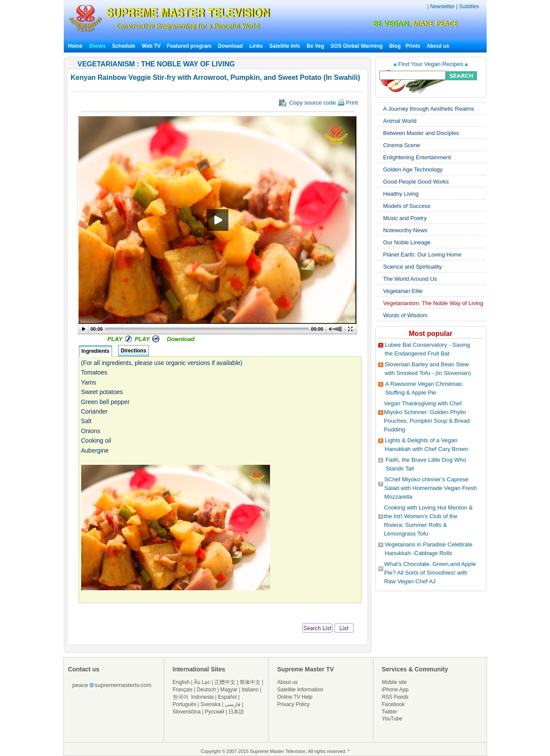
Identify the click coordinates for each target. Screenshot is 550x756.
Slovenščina (187, 712)
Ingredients (96, 351)
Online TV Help (295, 697)
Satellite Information (300, 690)
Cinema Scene (402, 145)
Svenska (211, 704)
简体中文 (250, 682)
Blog (395, 46)
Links (256, 46)
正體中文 (225, 682)
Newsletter (443, 7)
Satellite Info (285, 46)
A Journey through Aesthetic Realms (429, 109)
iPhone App (395, 690)
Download (230, 46)
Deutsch (206, 690)
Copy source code (319, 103)
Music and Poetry (405, 218)
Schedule (124, 46)
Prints (413, 46)
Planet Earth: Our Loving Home (423, 255)
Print (347, 103)
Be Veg (316, 46)
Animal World (400, 121)
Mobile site (394, 682)
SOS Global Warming (356, 46)
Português (185, 704)
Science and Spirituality (413, 267)
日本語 (236, 712)
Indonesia (202, 697)
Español (227, 697)
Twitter (390, 712)
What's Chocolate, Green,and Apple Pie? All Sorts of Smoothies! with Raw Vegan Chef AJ (430, 573)
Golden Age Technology (413, 169)
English (181, 682)
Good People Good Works (416, 182)
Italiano (250, 690)
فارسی (233, 704)
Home (75, 46)
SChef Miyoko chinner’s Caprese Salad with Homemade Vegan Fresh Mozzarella (430, 488)
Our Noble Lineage (407, 242)
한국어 (181, 697)
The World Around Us (410, 279)
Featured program (189, 46)
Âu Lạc (202, 682)
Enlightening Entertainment (417, 157)
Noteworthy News (405, 230)
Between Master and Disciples (421, 133)
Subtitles (469, 7)
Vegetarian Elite (403, 291)
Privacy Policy (294, 704)
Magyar (229, 690)
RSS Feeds (395, 697)
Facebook (394, 704)
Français (183, 690)
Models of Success (407, 206)
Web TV (152, 46)
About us (438, 46)
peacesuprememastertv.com (112, 685)
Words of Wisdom (405, 315)
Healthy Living (401, 194)
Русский (215, 712)
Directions (133, 351)
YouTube (392, 719)
